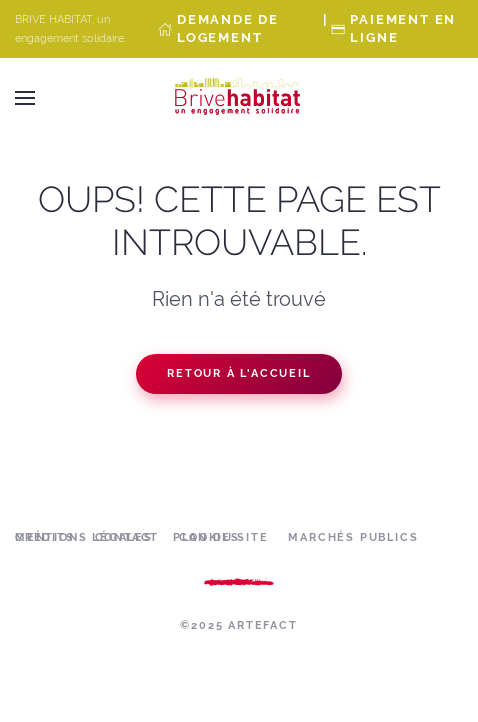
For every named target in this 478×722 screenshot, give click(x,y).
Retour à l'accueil (238, 373)
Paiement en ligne (403, 28)
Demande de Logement (228, 28)
